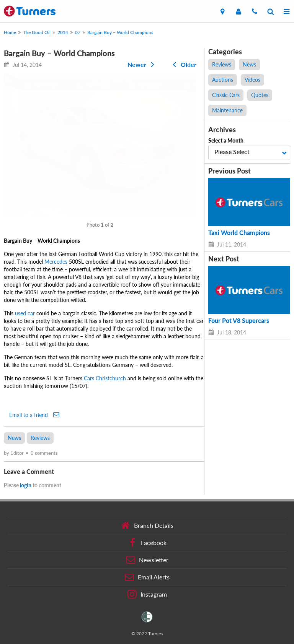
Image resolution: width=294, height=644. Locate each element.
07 (78, 32)
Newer (142, 64)
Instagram (147, 594)
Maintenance (227, 110)
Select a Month (226, 140)
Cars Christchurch (105, 378)
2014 (63, 32)
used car (25, 313)
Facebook (147, 543)
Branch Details (147, 526)
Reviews (40, 438)
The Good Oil (37, 32)
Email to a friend (34, 415)
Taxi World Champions (239, 233)
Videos (252, 80)
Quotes (260, 95)
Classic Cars (226, 95)
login (26, 485)
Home (10, 32)
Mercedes (56, 262)
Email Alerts (147, 577)
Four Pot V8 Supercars (239, 321)
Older (183, 64)
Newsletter (147, 560)
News (14, 438)
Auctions (223, 80)
